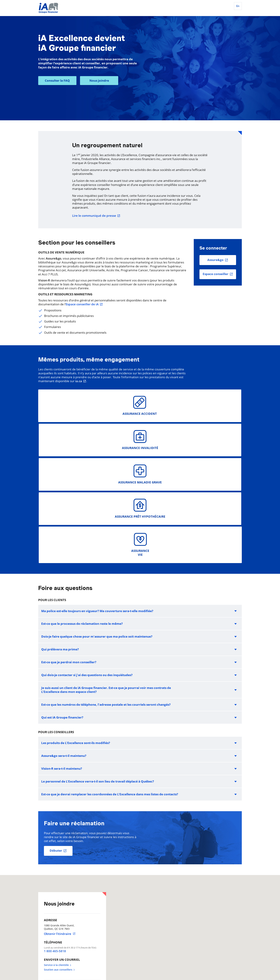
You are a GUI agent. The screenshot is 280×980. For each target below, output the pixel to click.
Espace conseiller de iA (84, 304)
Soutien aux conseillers (59, 833)
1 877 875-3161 (58, 878)
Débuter (56, 713)
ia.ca (81, 381)
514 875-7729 (57, 892)
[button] (140, 474)
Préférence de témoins (52, 952)
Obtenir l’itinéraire (60, 797)
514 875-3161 (57, 870)
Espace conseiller (216, 274)
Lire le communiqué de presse (96, 216)
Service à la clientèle (58, 828)
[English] (237, 7)
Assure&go (215, 260)
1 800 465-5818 (55, 814)
